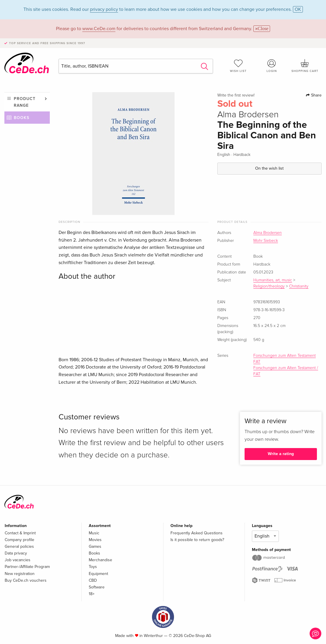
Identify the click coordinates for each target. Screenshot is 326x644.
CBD (93, 580)
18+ (92, 594)
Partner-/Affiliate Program (27, 567)
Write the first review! (236, 95)
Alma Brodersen (268, 233)
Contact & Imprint (20, 533)
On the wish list (269, 168)
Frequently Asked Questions (197, 533)
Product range (25, 102)
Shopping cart (305, 66)
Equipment (98, 574)
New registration (20, 574)
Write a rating (281, 454)
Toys (93, 567)
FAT (257, 362)
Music (94, 533)
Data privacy (16, 553)
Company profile (19, 540)
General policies (19, 546)
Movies (95, 540)
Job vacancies (18, 560)
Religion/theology (269, 286)
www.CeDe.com (99, 29)
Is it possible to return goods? (197, 540)
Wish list (238, 66)
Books (22, 118)
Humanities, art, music (273, 280)
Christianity (299, 286)
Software (97, 587)
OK (298, 9)
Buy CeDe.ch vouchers (26, 580)
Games (95, 546)
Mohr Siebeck (266, 241)
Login (272, 66)
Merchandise (100, 560)
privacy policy (104, 9)
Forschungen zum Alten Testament (285, 356)
